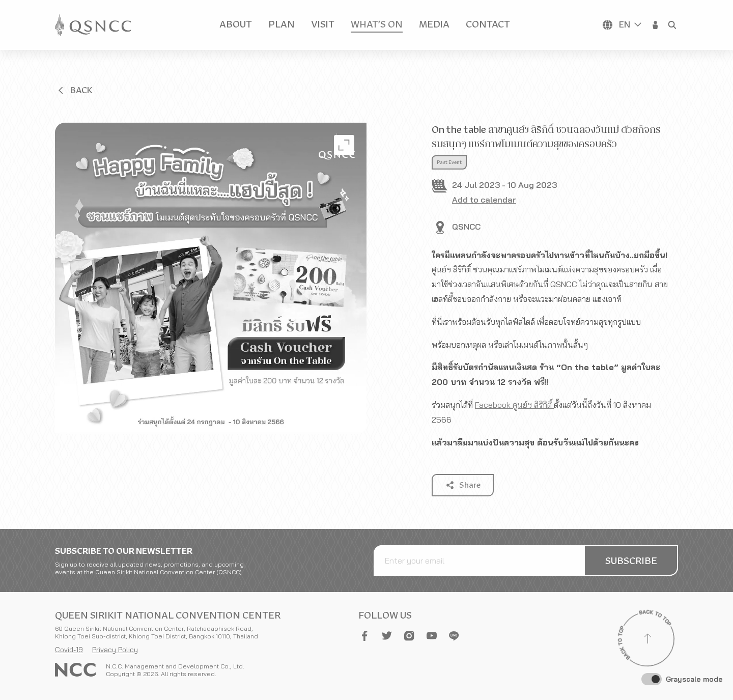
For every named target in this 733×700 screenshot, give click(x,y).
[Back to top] (647, 640)
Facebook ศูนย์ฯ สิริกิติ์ (514, 405)
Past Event (449, 162)
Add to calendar (484, 200)
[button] (656, 25)
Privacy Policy (115, 650)
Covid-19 (69, 650)
